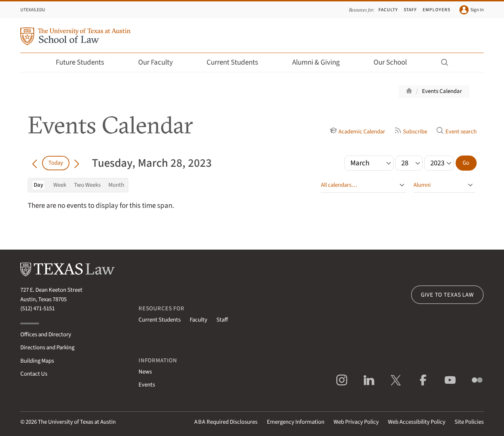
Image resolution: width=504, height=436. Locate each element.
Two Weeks (87, 185)
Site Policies (469, 422)
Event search (456, 132)
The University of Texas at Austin (77, 422)
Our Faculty (160, 62)
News (145, 372)
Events (147, 385)
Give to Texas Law (447, 295)
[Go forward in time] (77, 163)
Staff (411, 10)
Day (38, 185)
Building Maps (37, 361)
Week (60, 185)
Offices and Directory (46, 335)
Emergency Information (296, 422)
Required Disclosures (226, 422)
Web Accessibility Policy (417, 422)
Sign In (472, 10)
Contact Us (34, 374)
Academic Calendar (357, 132)
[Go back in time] (35, 163)
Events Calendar (442, 91)
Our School (395, 62)
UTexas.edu (33, 10)
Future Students (85, 62)
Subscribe (411, 132)
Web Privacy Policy (356, 422)
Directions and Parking (47, 348)
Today (56, 163)
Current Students (237, 62)
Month (116, 185)
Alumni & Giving (321, 62)
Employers (436, 10)
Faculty (388, 10)
